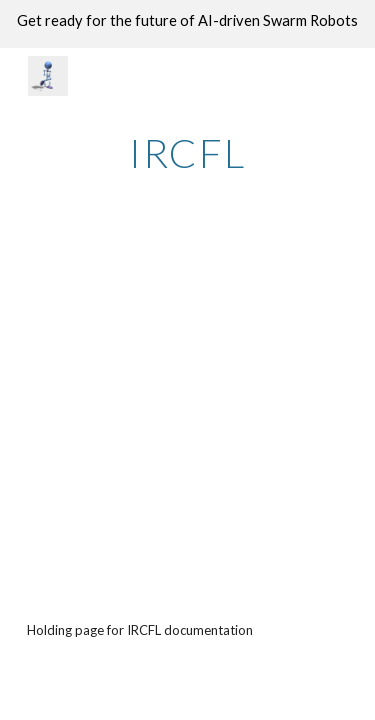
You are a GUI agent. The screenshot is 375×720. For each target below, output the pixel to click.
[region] (187, 24)
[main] (188, 153)
